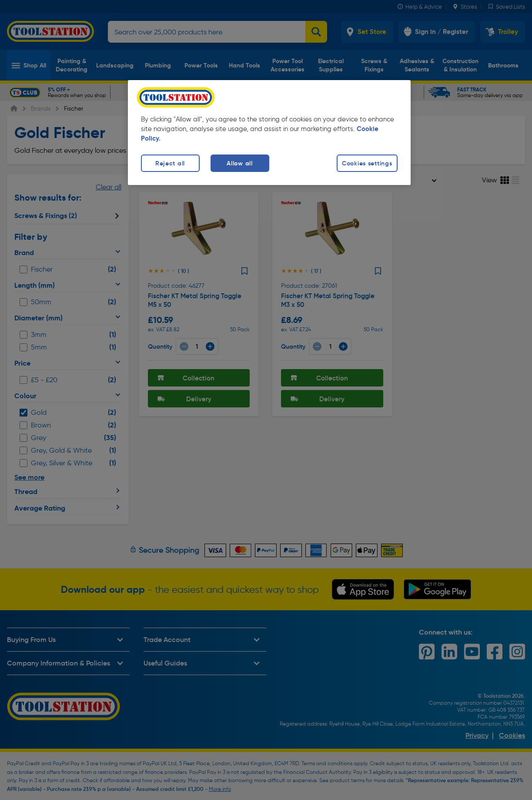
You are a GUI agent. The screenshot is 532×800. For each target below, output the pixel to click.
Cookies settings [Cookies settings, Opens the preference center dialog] (367, 163)
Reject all (170, 163)
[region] (269, 133)
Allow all (239, 163)
